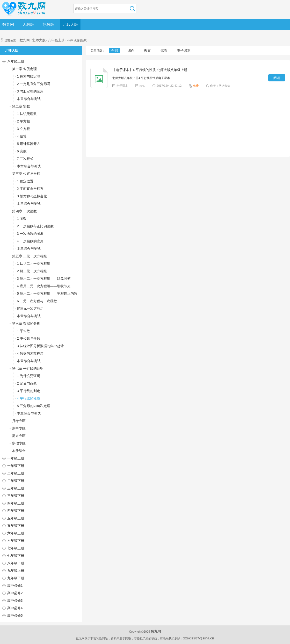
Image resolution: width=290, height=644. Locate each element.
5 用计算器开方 (29, 144)
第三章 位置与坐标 (26, 174)
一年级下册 (16, 466)
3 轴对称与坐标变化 (32, 196)
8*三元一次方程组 (30, 308)
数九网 (8, 25)
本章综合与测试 (29, 99)
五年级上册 (16, 518)
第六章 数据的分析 (26, 323)
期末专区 (19, 436)
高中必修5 (15, 615)
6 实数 (22, 151)
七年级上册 (16, 548)
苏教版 (48, 25)
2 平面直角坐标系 (30, 189)
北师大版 (70, 25)
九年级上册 (16, 571)
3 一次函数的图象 (30, 234)
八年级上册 (56, 40)
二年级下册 (16, 481)
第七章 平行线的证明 (28, 368)
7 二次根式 (25, 159)
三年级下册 (16, 496)
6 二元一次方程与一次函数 (37, 301)
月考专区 (19, 421)
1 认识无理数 (27, 114)
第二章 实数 (21, 106)
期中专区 (19, 428)
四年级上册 (16, 503)
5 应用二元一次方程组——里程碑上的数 (47, 293)
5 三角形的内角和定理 (34, 406)
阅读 (277, 78)
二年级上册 (16, 473)
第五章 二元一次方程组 (29, 256)
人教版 (28, 25)
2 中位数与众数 (29, 338)
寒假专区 (19, 443)
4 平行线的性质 (29, 398)
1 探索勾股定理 (29, 76)
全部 (115, 50)
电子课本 (184, 50)
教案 (147, 50)
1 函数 (22, 219)
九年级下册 (16, 578)
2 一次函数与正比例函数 (35, 226)
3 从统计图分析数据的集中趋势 (40, 346)
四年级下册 (16, 511)
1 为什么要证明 (29, 376)
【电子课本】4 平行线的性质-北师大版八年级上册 (150, 70)
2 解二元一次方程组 (32, 271)
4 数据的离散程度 (30, 353)
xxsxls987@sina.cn (199, 638)
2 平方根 (23, 121)
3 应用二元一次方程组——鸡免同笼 (44, 279)
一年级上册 (16, 458)
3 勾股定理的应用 (30, 91)
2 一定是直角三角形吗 (34, 84)
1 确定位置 (25, 181)
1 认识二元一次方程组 (34, 264)
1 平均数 (23, 331)
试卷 (164, 50)
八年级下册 (16, 563)
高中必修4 (15, 608)
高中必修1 (15, 586)
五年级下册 (16, 526)
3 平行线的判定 (29, 391)
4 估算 (22, 136)
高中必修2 (15, 593)
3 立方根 (23, 129)
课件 (131, 50)
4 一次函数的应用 (30, 241)
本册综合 (19, 451)
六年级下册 (16, 541)
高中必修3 (15, 601)
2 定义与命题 (27, 383)
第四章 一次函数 (24, 211)
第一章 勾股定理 (24, 69)
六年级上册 (16, 533)
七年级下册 (16, 556)
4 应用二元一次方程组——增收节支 (44, 286)
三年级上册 (16, 488)
